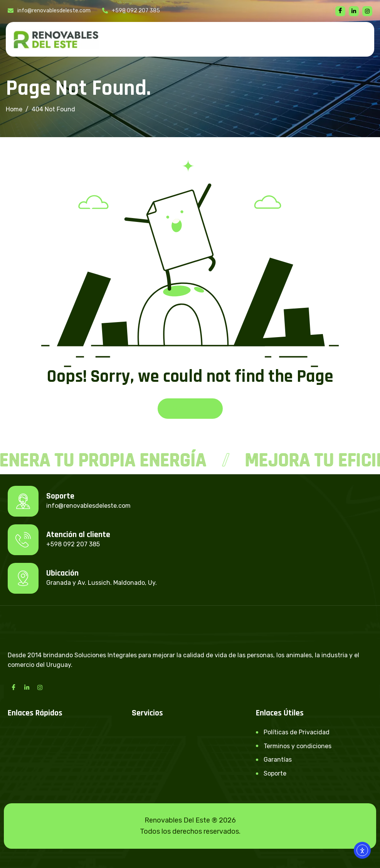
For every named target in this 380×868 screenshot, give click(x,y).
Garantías (278, 760)
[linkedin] (354, 11)
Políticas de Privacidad (297, 732)
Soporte (275, 773)
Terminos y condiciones (298, 746)
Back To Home (190, 409)
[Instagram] (40, 687)
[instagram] (367, 11)
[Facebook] (340, 11)
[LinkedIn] (27, 687)
